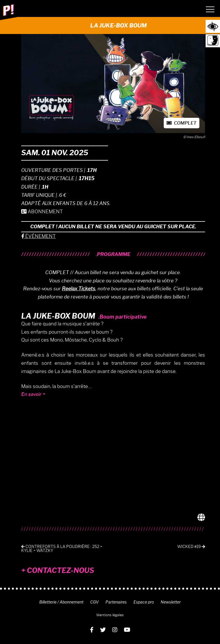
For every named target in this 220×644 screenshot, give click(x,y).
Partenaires (116, 602)
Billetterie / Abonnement (61, 602)
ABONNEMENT (42, 212)
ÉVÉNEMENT (38, 236)
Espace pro (144, 602)
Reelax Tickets (79, 289)
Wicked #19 (191, 547)
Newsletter (171, 602)
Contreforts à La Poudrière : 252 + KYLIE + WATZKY (62, 549)
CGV (94, 602)
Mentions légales (110, 615)
